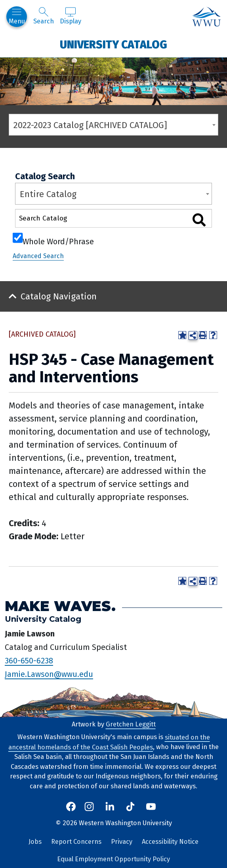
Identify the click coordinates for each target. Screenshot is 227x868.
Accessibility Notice (170, 842)
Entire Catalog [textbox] (48, 194)
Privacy (122, 842)
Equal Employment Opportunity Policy (113, 859)
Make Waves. (60, 606)
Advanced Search (38, 256)
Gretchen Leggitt (131, 724)
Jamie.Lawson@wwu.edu (49, 674)
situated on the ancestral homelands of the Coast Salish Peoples (109, 742)
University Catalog (113, 44)
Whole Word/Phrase (58, 241)
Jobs (35, 842)
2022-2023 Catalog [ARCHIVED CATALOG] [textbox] (90, 125)
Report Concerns (76, 842)
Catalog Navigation (59, 296)
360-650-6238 (29, 660)
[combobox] (113, 125)
